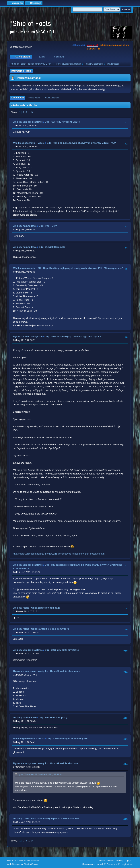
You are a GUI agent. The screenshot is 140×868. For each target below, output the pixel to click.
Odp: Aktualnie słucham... (65, 671)
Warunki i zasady (114, 861)
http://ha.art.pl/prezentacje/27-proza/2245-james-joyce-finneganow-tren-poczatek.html (59, 554)
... (29, 112)
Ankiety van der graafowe (28, 122)
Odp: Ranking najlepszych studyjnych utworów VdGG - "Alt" (81, 143)
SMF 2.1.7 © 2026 (15, 861)
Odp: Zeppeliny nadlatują (46, 608)
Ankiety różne (21, 608)
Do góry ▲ (128, 861)
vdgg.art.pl (92, 45)
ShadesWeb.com (32, 864)
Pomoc (102, 861)
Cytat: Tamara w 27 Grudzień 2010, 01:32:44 (40, 774)
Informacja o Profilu (21, 71)
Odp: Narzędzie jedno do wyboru (50, 629)
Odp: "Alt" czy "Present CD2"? (62, 122)
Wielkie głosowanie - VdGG (29, 143)
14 (32, 112)
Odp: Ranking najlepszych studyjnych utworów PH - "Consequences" (83, 268)
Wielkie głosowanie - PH (27, 268)
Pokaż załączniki (52, 98)
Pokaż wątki (34, 98)
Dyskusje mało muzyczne (28, 336)
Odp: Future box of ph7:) (53, 717)
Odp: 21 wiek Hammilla (52, 247)
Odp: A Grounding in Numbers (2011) (68, 739)
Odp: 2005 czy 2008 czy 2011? (62, 650)
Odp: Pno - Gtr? (48, 226)
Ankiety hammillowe (25, 226)
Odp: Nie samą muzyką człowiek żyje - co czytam (73, 336)
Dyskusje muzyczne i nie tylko (31, 671)
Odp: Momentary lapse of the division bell (55, 818)
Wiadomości (17, 98)
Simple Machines (32, 861)
